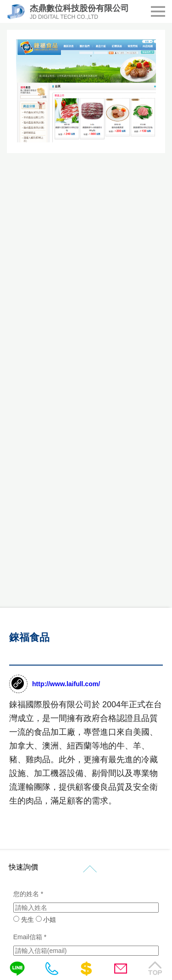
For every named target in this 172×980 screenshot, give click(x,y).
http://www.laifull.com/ (66, 684)
